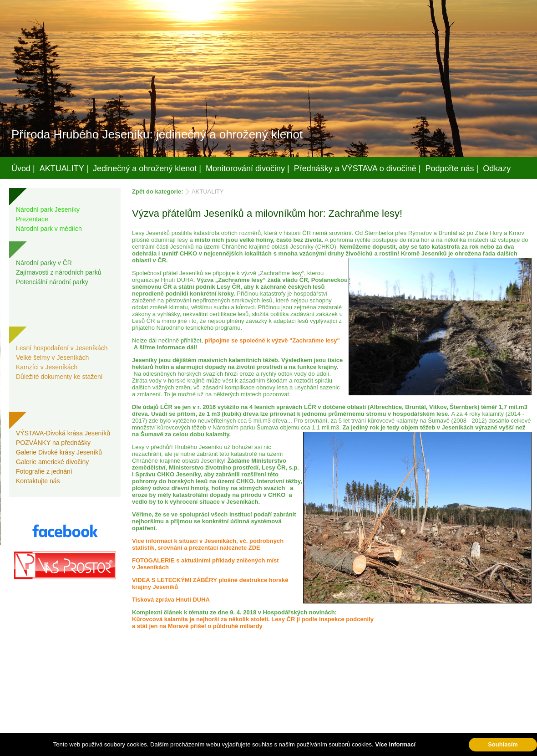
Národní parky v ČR (44, 263)
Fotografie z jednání (44, 471)
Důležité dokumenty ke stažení (59, 377)
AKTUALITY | (64, 169)
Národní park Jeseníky (48, 209)
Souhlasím (503, 744)
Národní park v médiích (49, 229)
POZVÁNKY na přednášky (53, 443)
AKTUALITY (208, 192)
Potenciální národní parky (52, 282)
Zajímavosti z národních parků (59, 272)
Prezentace (32, 219)
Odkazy (497, 169)
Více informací (395, 744)
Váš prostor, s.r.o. (260, 747)
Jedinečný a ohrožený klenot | (147, 169)
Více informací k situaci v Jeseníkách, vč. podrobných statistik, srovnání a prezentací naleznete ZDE (208, 544)
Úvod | (23, 169)
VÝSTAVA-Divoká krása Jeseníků (63, 433)
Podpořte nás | (452, 169)
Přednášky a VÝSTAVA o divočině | (357, 169)
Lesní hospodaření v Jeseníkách (62, 348)
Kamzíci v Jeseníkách (47, 367)
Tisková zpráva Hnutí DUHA (171, 600)
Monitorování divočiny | (248, 169)
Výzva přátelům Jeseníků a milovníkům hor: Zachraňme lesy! (267, 213)
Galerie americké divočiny (52, 462)
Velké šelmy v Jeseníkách (52, 358)
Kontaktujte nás (38, 481)
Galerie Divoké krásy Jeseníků (59, 452)
